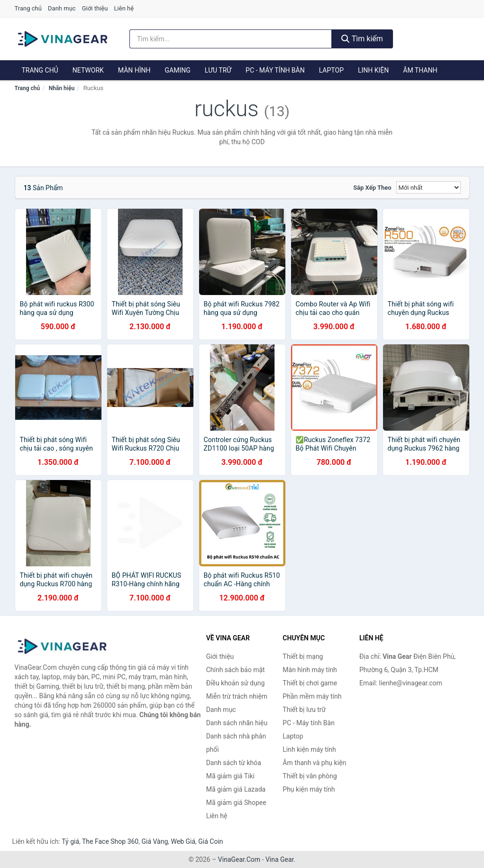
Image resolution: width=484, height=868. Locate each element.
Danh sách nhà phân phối (236, 743)
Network (88, 70)
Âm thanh (420, 70)
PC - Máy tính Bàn (275, 70)
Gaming (178, 70)
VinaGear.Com (239, 859)
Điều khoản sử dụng (236, 683)
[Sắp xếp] (429, 187)
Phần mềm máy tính (312, 696)
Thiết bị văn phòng (310, 776)
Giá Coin (210, 841)
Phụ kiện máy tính (309, 789)
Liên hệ (124, 8)
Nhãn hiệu (62, 88)
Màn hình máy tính (310, 670)
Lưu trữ (218, 70)
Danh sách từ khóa (234, 763)
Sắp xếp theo (372, 188)
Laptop (331, 70)
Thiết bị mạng (303, 656)
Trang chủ (28, 8)
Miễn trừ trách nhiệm (237, 696)
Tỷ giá (70, 841)
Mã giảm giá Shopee (236, 803)
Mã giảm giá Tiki (230, 776)
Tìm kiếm (362, 39)
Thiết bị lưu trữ (304, 710)
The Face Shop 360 (110, 841)
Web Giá (183, 841)
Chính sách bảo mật (236, 670)
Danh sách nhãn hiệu (237, 723)
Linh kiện (373, 70)
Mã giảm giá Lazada (236, 789)
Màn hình (134, 70)
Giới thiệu (95, 8)
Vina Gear (280, 859)
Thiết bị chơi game (310, 683)
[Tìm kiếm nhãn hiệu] (231, 39)
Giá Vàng (155, 841)
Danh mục (62, 8)
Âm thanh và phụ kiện (314, 763)
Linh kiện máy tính (309, 749)
